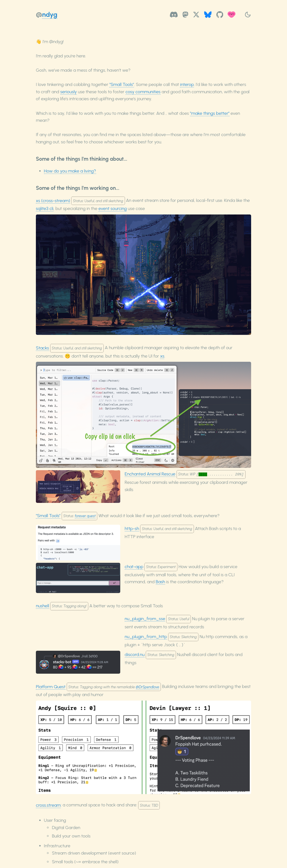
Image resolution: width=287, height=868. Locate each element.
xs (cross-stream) (53, 201)
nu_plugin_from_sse (145, 619)
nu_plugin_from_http (146, 637)
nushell (42, 606)
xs (162, 356)
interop (187, 84)
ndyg (50, 14)
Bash (160, 582)
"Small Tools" (122, 84)
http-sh (132, 528)
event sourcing (113, 208)
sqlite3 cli (45, 208)
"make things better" (210, 113)
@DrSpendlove (148, 687)
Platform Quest (51, 687)
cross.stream (48, 805)
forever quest (85, 516)
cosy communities (143, 92)
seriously (69, 92)
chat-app (134, 567)
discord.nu (135, 655)
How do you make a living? (70, 171)
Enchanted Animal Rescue (150, 474)
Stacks (42, 348)
